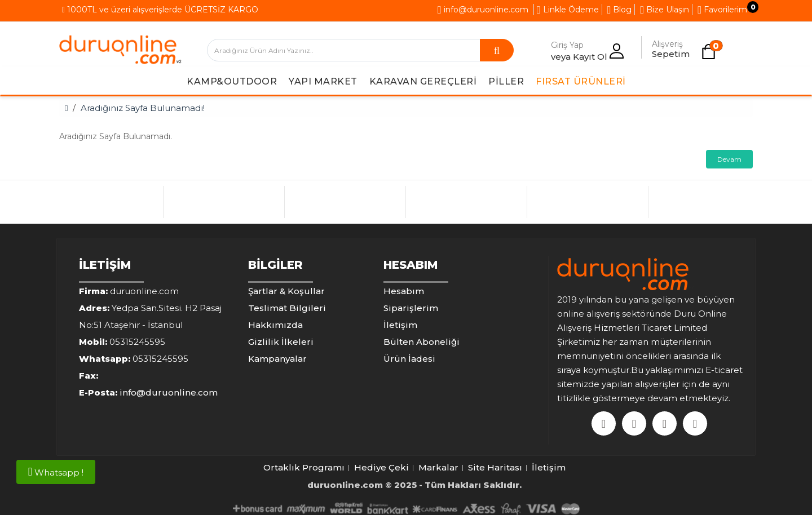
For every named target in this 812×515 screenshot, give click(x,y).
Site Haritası (495, 467)
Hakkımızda (275, 325)
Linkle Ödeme (568, 10)
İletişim (400, 325)
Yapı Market (323, 81)
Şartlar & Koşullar (286, 291)
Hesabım (404, 291)
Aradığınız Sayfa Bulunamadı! (143, 108)
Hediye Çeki (381, 467)
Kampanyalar (277, 359)
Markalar (438, 467)
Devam (729, 159)
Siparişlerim (411, 308)
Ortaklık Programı (304, 467)
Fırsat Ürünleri (581, 81)
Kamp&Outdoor (232, 81)
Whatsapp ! (56, 472)
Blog (620, 10)
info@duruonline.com (483, 10)
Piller (506, 81)
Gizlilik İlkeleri (281, 342)
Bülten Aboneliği (422, 342)
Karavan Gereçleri (423, 81)
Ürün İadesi (409, 359)
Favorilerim (722, 10)
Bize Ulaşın (665, 10)
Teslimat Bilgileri (287, 308)
